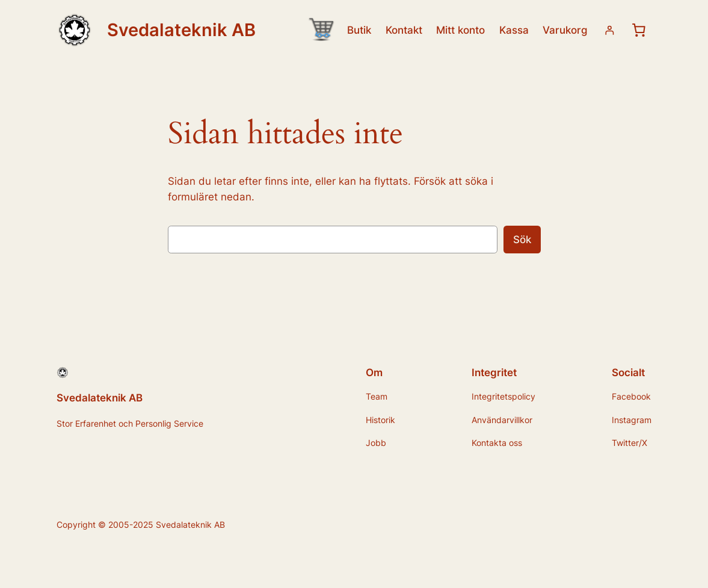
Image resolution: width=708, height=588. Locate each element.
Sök (522, 240)
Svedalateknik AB (181, 30)
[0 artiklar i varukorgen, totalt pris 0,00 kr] (639, 30)
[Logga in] (610, 30)
